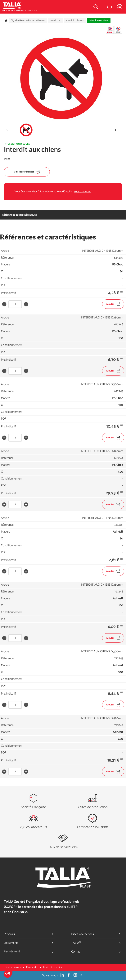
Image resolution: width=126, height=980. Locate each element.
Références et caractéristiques (19, 215)
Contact (97, 952)
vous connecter (82, 192)
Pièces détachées (97, 934)
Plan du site (32, 967)
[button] (8, 974)
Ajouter (113, 304)
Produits (29, 934)
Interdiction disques (75, 20)
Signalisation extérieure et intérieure (28, 20)
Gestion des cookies (52, 967)
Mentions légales (13, 967)
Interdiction (55, 20)
